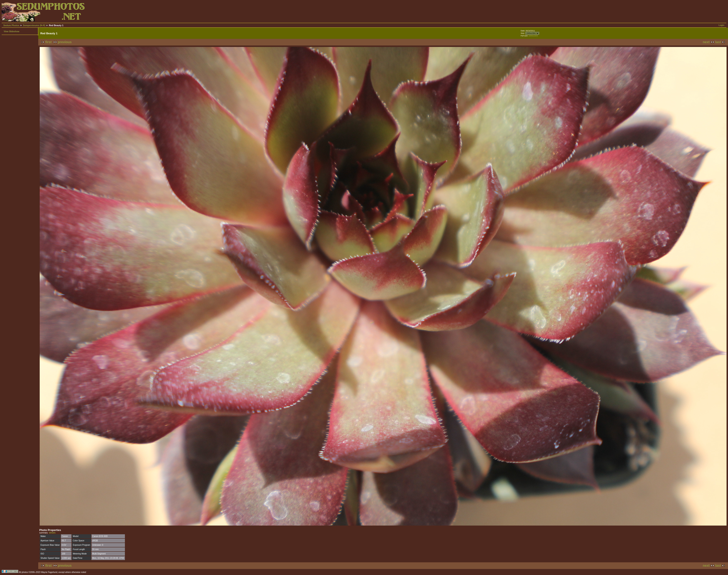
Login (721, 25)
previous (65, 42)
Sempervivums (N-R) (34, 25)
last (718, 42)
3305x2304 (533, 36)
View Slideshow (12, 31)
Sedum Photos (11, 25)
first (48, 42)
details (52, 533)
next (706, 42)
